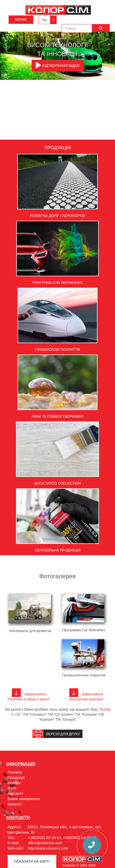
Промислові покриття (58, 349)
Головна (15, 772)
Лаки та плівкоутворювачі (57, 416)
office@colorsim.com (45, 843)
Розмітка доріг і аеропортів (58, 216)
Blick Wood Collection (58, 483)
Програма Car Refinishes (58, 283)
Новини (14, 783)
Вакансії (15, 804)
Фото (12, 788)
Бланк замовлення (24, 799)
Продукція (16, 778)
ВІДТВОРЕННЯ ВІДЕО (58, 65)
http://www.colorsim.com (48, 848)
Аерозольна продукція (57, 550)
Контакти (15, 793)
